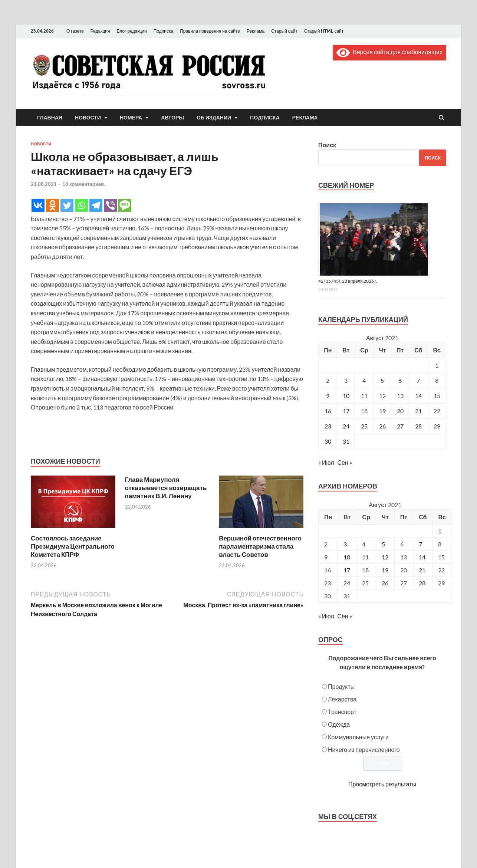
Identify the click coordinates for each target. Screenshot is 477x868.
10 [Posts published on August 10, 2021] (347, 557)
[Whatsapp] (81, 205)
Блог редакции (132, 31)
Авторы (172, 118)
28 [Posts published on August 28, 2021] (422, 583)
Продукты (341, 686)
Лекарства (342, 699)
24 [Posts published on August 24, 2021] (347, 583)
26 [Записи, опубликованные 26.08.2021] (382, 426)
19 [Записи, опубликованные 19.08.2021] (382, 411)
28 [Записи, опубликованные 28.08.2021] (418, 426)
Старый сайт (284, 31)
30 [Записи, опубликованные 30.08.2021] (328, 441)
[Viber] (110, 205)
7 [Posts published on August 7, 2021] (420, 544)
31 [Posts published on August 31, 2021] (347, 596)
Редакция (100, 31)
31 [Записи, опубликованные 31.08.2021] (346, 441)
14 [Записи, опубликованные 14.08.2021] (418, 396)
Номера (131, 118)
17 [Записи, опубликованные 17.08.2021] (346, 411)
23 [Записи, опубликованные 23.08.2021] (328, 426)
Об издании (214, 118)
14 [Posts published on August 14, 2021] (422, 557)
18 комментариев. (84, 184)
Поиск (327, 145)
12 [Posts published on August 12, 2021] (385, 557)
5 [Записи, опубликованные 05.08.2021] (382, 380)
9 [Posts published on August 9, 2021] (326, 557)
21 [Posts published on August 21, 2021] (422, 570)
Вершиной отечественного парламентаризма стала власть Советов (260, 546)
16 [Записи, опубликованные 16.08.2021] (328, 411)
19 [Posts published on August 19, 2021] (385, 570)
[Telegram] (96, 205)
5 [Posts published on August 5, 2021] (383, 544)
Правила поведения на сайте (210, 31)
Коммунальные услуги (358, 737)
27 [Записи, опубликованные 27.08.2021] (400, 426)
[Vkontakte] (38, 205)
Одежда (339, 724)
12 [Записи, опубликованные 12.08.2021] (382, 396)
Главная (50, 118)
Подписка (163, 31)
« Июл (326, 462)
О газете (75, 31)
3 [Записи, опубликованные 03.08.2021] (346, 380)
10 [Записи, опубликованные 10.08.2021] (346, 396)
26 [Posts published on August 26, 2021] (385, 583)
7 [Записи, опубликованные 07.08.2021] (418, 380)
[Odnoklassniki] (52, 205)
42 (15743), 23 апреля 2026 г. (348, 281)
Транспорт (342, 712)
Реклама (256, 31)
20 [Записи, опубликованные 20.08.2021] (400, 411)
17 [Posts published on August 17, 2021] (347, 570)
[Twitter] (67, 205)
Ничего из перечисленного (364, 749)
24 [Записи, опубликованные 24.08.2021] (346, 426)
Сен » (345, 462)
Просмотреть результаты (382, 784)
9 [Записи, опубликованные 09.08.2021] (328, 396)
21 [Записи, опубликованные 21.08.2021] (418, 411)
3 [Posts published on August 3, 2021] (345, 544)
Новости (88, 118)
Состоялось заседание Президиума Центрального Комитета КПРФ (73, 546)
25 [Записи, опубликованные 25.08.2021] (364, 426)
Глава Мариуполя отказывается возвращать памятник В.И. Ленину (166, 488)
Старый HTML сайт (324, 31)
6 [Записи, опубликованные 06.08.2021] (400, 380)
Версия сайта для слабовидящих (389, 52)
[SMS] (125, 205)
